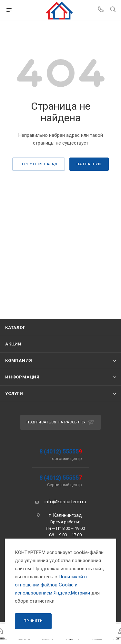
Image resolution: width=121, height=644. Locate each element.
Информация (22, 377)
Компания (19, 360)
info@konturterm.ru (65, 502)
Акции (13, 344)
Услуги (14, 393)
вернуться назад (39, 164)
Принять (33, 621)
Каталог (15, 327)
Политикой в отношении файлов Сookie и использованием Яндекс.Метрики (52, 585)
